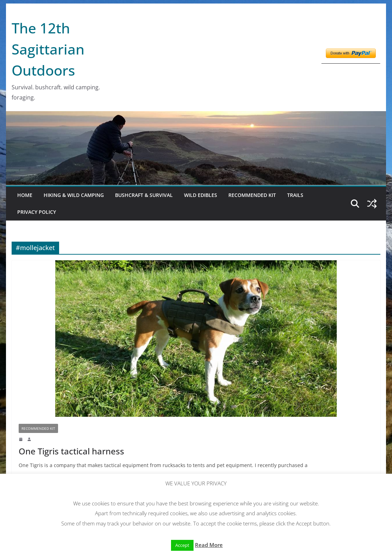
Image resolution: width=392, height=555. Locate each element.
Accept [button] (182, 545)
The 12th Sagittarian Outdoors (48, 49)
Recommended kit (252, 195)
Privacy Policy (37, 212)
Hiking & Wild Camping (74, 195)
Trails (295, 195)
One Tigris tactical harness (71, 451)
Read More (209, 545)
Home (25, 195)
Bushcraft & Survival (144, 195)
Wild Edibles (201, 195)
